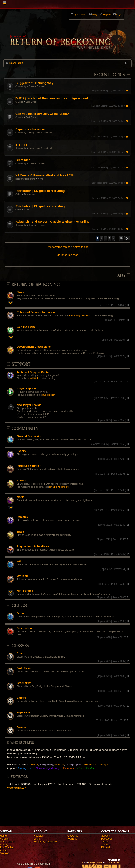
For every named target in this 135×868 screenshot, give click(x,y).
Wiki (20, 561)
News (41, 179)
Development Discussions (34, 347)
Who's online (7, 842)
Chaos (21, 654)
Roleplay (22, 517)
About (3, 850)
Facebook (107, 839)
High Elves (24, 713)
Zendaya (103, 764)
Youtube (106, 845)
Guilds (18, 194)
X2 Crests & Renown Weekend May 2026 (45, 175)
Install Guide (34, 378)
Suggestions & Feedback (41, 133)
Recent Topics (110, 75)
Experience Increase (30, 129)
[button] (127, 238)
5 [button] (113, 238)
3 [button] (106, 238)
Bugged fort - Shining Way (34, 83)
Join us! (4, 853)
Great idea (23, 160)
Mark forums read (67, 255)
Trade (20, 532)
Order (27, 210)
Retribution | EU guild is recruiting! (40, 191)
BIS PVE (21, 145)
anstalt (34, 764)
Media (21, 497)
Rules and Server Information (36, 312)
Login (37, 839)
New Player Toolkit (29, 405)
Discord (106, 848)
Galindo (59, 764)
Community (21, 86)
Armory (4, 845)
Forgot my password (45, 842)
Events (21, 451)
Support (21, 364)
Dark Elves (31, 102)
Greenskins (24, 683)
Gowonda (73, 836)
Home (3, 836)
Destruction (30, 194)
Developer (69, 768)
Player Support (26, 389)
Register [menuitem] (107, 14)
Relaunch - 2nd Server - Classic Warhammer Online (52, 222)
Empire (21, 698)
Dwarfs (21, 727)
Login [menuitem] (119, 14)
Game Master (86, 768)
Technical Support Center (33, 372)
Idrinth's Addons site (59, 487)
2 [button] (102, 238)
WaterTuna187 (17, 788)
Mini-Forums (25, 591)
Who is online (22, 743)
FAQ (95, 14)
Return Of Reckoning (25, 179)
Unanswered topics (58, 247)
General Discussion (38, 86)
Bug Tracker (49, 395)
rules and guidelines (79, 315)
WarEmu (72, 839)
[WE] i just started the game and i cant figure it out (52, 98)
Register (38, 836)
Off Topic (23, 576)
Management (26, 768)
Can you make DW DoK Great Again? (42, 114)
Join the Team (26, 327)
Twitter (105, 842)
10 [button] (121, 238)
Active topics (81, 247)
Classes (19, 102)
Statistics (19, 777)
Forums (4, 839)
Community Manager (49, 768)
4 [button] (110, 238)
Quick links (80, 14)
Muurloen (90, 764)
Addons (22, 481)
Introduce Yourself (29, 466)
